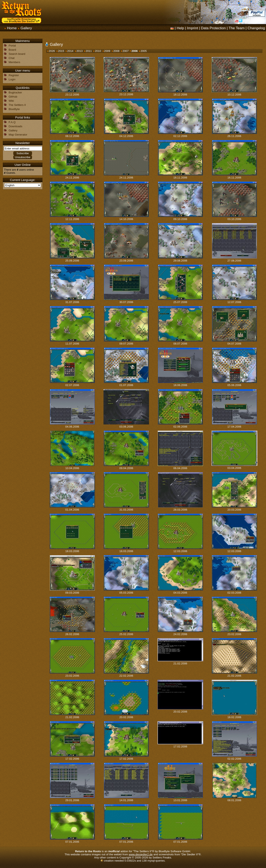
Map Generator (18, 135)
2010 (97, 51)
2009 (106, 51)
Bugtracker (15, 92)
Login (12, 79)
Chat (12, 58)
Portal (12, 46)
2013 (79, 51)
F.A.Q (12, 122)
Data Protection (213, 28)
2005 (143, 51)
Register (14, 75)
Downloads (16, 126)
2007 (125, 51)
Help (180, 28)
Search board (17, 54)
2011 (88, 51)
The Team (237, 28)
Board (12, 50)
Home (12, 28)
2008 (115, 51)
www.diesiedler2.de (141, 854)
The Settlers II (17, 105)
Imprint (193, 28)
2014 (69, 51)
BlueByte (14, 109)
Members (15, 62)
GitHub (13, 97)
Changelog (256, 28)
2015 (60, 51)
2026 (51, 51)
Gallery (26, 28)
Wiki (11, 101)
